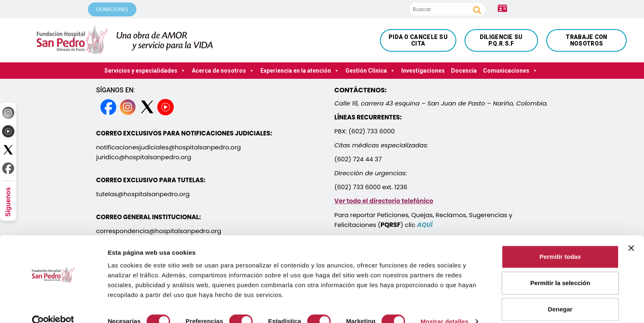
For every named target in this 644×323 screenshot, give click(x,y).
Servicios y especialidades (145, 71)
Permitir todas (560, 242)
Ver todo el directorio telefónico (384, 201)
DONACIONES (112, 9)
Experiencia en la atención (300, 71)
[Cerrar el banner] (631, 234)
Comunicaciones (510, 71)
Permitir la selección (560, 268)
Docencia (464, 71)
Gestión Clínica (370, 71)
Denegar (560, 294)
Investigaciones (423, 71)
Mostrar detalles (445, 307)
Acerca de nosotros (223, 71)
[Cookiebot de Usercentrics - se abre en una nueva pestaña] (53, 307)
